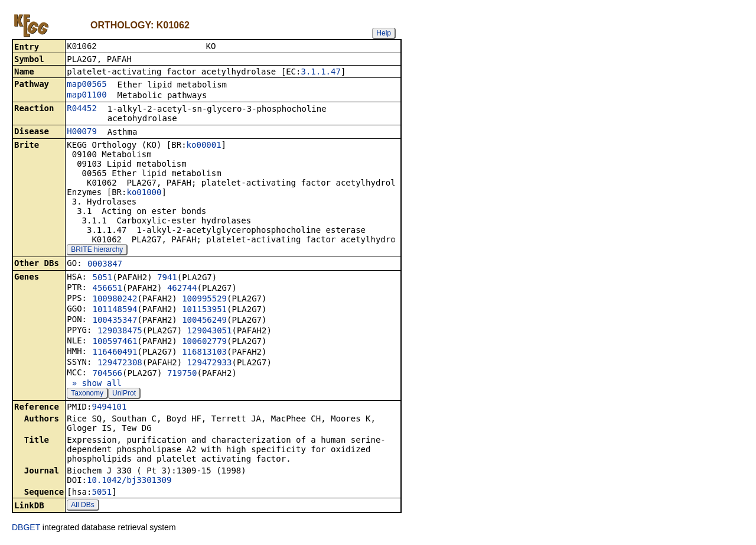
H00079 (82, 132)
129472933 (210, 364)
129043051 (210, 332)
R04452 (82, 109)
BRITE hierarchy (97, 251)
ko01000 (144, 193)
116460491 (115, 353)
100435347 (115, 321)
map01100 (87, 96)
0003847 (105, 265)
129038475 (120, 332)
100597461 (115, 342)
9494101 (109, 408)
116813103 (204, 353)
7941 (167, 278)
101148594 (115, 310)
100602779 (204, 342)
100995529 (204, 300)
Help (384, 33)
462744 (182, 289)
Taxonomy (87, 394)
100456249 (204, 321)
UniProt (124, 394)
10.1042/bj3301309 (129, 481)
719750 (182, 374)
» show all (94, 384)
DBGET (26, 528)
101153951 (204, 310)
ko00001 (204, 146)
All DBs (82, 506)
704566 (107, 374)
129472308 (120, 364)
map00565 (87, 85)
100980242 (115, 300)
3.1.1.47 (320, 73)
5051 (102, 278)
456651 (107, 289)
